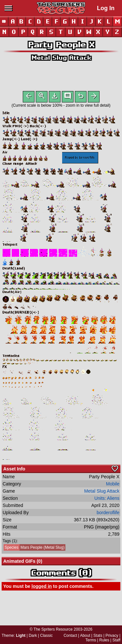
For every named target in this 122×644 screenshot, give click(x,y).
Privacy (112, 636)
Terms (91, 640)
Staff (116, 640)
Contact (70, 636)
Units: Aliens (107, 499)
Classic (46, 636)
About (85, 636)
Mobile (113, 485)
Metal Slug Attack (61, 58)
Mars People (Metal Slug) (34, 549)
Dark (33, 636)
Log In (106, 8)
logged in (42, 588)
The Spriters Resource (53, 629)
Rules (104, 640)
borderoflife (108, 514)
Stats (98, 636)
